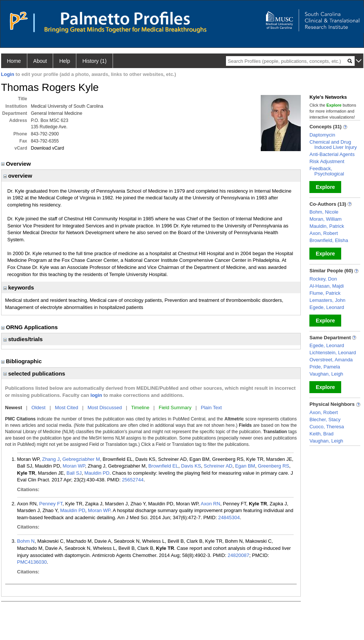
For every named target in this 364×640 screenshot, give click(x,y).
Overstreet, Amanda (331, 360)
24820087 (238, 555)
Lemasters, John (327, 300)
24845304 (229, 517)
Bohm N (26, 541)
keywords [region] (19, 287)
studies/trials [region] (23, 339)
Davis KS (191, 466)
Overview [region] (17, 164)
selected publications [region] (34, 373)
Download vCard (48, 148)
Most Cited (67, 408)
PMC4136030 (32, 562)
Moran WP (74, 466)
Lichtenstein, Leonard (333, 353)
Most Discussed (105, 408)
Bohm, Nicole (324, 212)
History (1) (94, 61)
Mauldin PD (97, 473)
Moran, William (325, 219)
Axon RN (211, 504)
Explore (325, 187)
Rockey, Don (323, 279)
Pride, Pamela (325, 367)
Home (14, 61)
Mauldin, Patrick (327, 226)
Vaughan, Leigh (326, 374)
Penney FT (51, 504)
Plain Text (211, 408)
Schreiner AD (218, 466)
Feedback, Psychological (327, 171)
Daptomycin (322, 135)
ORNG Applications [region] (30, 327)
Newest (14, 408)
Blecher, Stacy (325, 419)
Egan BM (245, 466)
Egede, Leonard (327, 307)
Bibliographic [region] (22, 361)
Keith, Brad (321, 434)
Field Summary (175, 408)
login (96, 395)
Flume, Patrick (325, 293)
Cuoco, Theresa (327, 427)
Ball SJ (74, 473)
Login (8, 74)
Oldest (39, 408)
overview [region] (18, 176)
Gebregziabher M (81, 459)
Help (65, 61)
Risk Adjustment (327, 161)
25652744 (133, 480)
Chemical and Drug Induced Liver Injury (333, 145)
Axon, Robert (324, 233)
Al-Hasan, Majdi (327, 286)
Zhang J (51, 459)
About (40, 61)
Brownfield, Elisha (329, 240)
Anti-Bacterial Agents (332, 154)
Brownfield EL (163, 466)
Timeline (140, 408)
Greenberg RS (273, 466)
